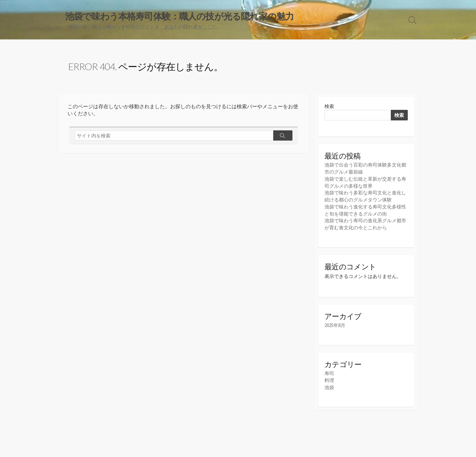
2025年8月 (335, 325)
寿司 (329, 373)
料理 (329, 379)
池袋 (329, 386)
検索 (329, 107)
